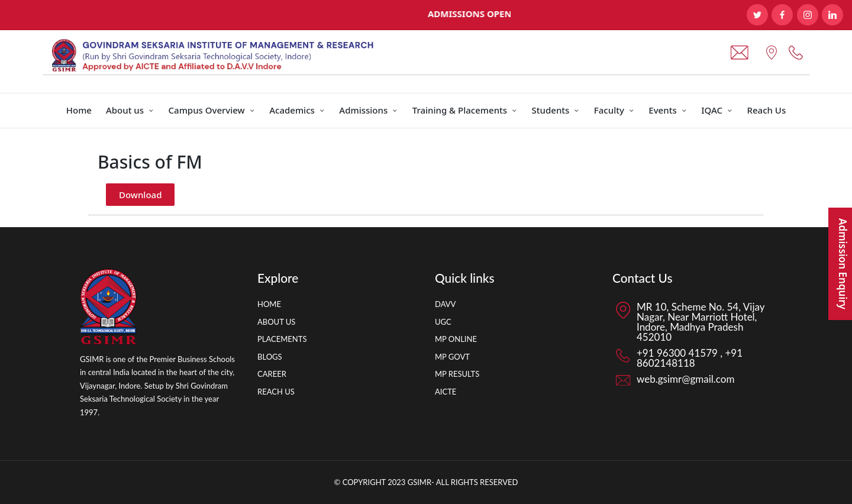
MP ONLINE (456, 339)
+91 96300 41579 (678, 353)
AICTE (446, 392)
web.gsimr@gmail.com (685, 379)
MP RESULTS (457, 374)
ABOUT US (276, 322)
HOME (269, 304)
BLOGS (270, 357)
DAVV (445, 304)
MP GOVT (452, 357)
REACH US (276, 392)
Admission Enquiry (843, 264)
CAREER (272, 374)
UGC (443, 322)
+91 (732, 353)
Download (140, 195)
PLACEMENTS (282, 339)
